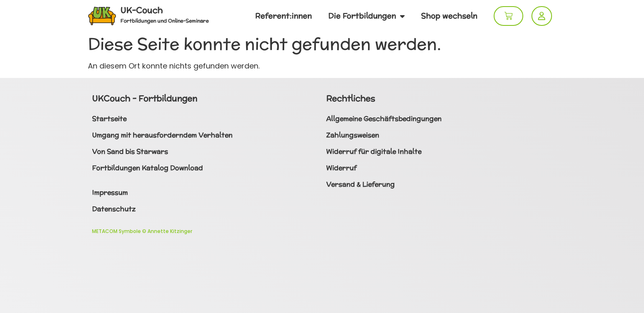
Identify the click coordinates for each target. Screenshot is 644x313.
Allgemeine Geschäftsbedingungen (384, 119)
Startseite (109, 119)
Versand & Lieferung (360, 184)
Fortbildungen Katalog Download (147, 168)
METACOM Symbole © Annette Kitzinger (142, 231)
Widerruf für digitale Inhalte (374, 152)
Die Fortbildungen (366, 16)
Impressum (110, 193)
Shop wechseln (449, 16)
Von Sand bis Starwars (130, 152)
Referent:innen (283, 16)
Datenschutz (114, 209)
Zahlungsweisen (353, 135)
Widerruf (341, 168)
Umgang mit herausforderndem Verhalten (162, 135)
